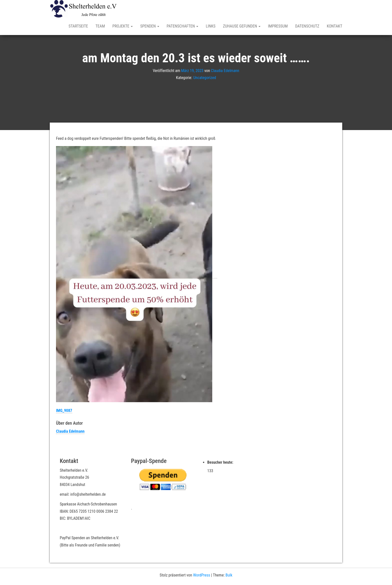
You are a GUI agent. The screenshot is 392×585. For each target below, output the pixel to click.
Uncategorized (205, 78)
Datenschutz (307, 26)
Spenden (150, 26)
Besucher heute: (221, 462)
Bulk (229, 575)
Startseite (78, 26)
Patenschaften (183, 26)
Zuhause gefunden (242, 26)
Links (211, 26)
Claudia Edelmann (225, 70)
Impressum (278, 26)
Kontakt (334, 26)
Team (100, 26)
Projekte (123, 26)
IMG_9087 (64, 411)
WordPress (201, 575)
